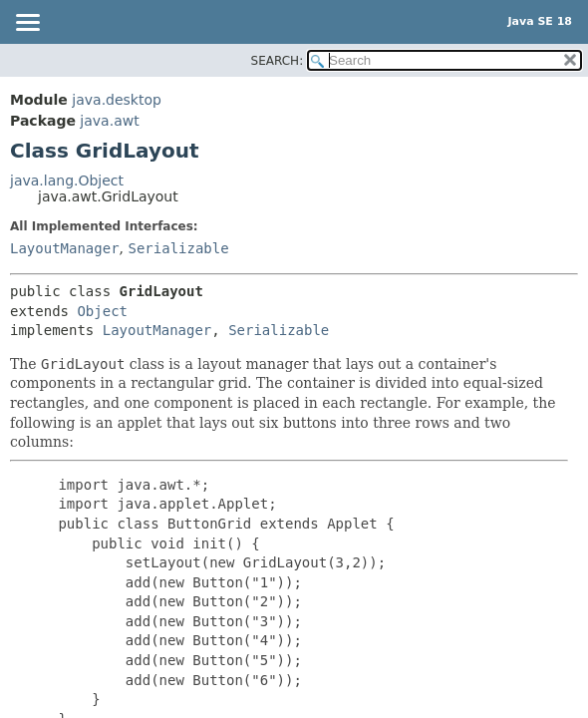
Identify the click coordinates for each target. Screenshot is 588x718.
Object (102, 311)
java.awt (109, 121)
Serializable (178, 248)
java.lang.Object (67, 180)
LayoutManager (65, 248)
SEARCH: (278, 61)
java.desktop (117, 100)
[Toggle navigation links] (27, 24)
